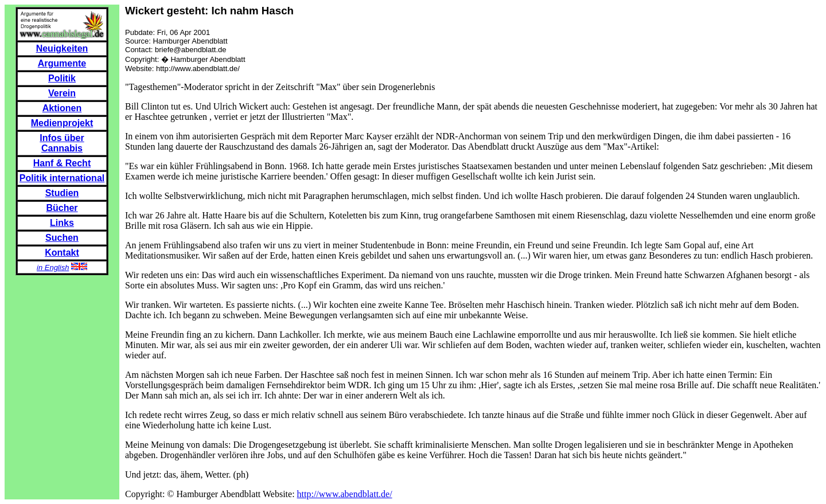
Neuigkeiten (62, 48)
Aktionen (62, 108)
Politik (62, 78)
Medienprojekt (62, 123)
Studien (62, 193)
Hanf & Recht (62, 163)
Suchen (62, 238)
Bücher (62, 208)
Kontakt (62, 253)
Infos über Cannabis (62, 143)
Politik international (62, 178)
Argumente (62, 63)
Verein (62, 93)
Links (62, 223)
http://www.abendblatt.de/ (345, 494)
